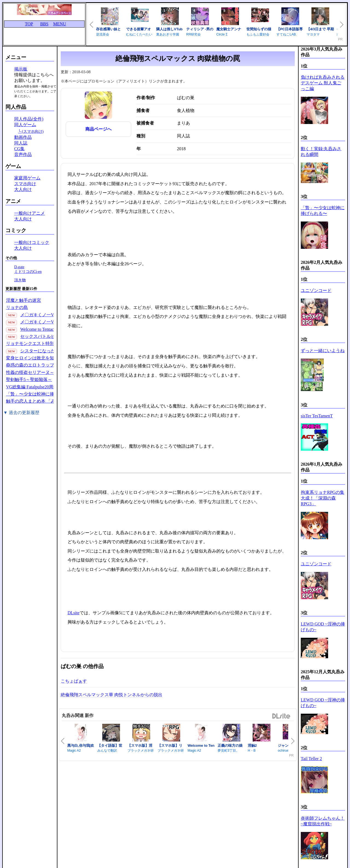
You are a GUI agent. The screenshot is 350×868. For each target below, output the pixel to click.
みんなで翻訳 (107, 751)
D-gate (19, 267)
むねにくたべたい (139, 34)
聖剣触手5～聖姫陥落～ (29, 380)
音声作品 (23, 154)
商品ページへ (98, 129)
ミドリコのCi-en (28, 272)
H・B (252, 751)
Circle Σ (222, 34)
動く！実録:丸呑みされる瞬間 (321, 152)
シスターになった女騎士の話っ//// (53, 351)
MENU (59, 24)
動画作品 (23, 137)
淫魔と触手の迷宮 (24, 300)
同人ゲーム (25, 125)
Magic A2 (74, 751)
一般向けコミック (32, 242)
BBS (44, 24)
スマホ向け (25, 184)
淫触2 (252, 746)
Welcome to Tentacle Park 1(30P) (50, 329)
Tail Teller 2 (311, 759)
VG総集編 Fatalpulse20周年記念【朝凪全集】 (49, 387)
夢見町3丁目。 (228, 751)
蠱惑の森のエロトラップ (30, 365)
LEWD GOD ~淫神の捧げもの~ (323, 627)
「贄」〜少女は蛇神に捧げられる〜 (41, 394)
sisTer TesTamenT (317, 416)
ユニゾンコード (316, 290)
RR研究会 (193, 34)
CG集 (19, 149)
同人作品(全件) (29, 119)
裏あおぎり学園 (168, 34)
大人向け (23, 189)
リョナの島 (17, 307)
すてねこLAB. (287, 34)
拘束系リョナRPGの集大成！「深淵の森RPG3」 (323, 498)
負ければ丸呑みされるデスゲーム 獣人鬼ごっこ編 (323, 83)
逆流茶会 (103, 34)
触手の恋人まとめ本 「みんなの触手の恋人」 (50, 401)
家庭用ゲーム (27, 178)
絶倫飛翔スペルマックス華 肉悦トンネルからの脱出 (112, 695)
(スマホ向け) (33, 131)
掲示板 (21, 69)
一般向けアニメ (30, 213)
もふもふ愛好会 (258, 34)
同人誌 (21, 143)
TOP (29, 24)
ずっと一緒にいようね (323, 351)
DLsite (74, 613)
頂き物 (20, 280)
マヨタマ (313, 34)
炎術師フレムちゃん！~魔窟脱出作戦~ (323, 821)
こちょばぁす (74, 681)
